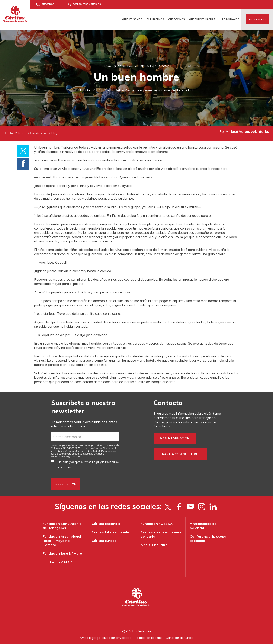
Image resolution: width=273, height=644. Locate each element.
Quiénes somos (132, 19)
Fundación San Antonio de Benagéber (62, 526)
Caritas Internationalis (111, 532)
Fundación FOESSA (157, 524)
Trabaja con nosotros (180, 454)
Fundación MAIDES (58, 562)
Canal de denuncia (179, 638)
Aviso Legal (92, 462)
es (66, 456)
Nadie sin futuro (154, 545)
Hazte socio (257, 20)
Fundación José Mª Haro (62, 553)
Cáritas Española (106, 524)
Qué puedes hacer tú (203, 19)
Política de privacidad (115, 638)
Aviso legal (88, 638)
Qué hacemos (155, 19)
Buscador (48, 4)
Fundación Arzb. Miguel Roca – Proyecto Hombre (62, 541)
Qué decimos (177, 19)
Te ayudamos (230, 19)
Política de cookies (148, 638)
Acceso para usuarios (87, 4)
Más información (175, 438)
